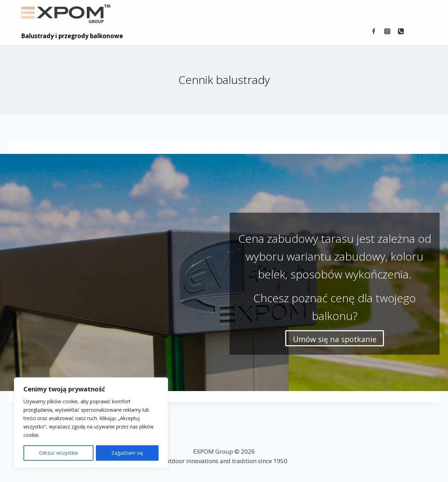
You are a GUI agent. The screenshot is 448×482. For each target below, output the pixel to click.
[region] (91, 423)
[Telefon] (401, 31)
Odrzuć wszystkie (58, 453)
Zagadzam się (127, 453)
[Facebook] (373, 31)
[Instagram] (387, 31)
